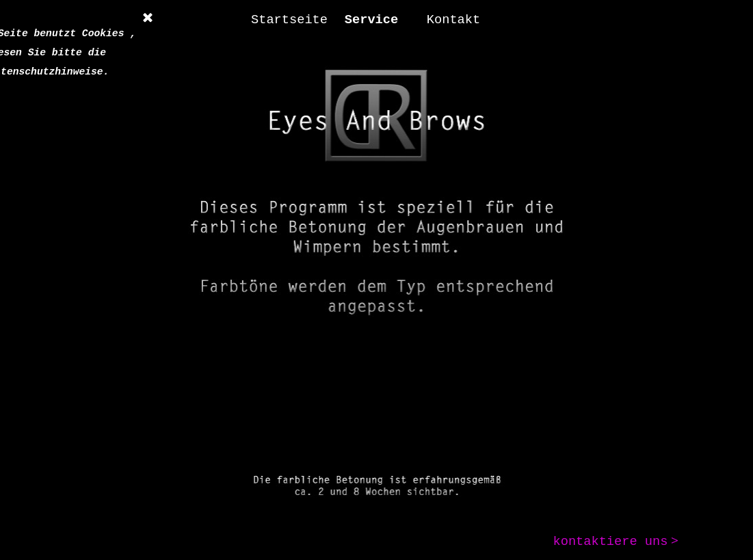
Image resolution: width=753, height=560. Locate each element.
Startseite (289, 20)
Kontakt (453, 20)
